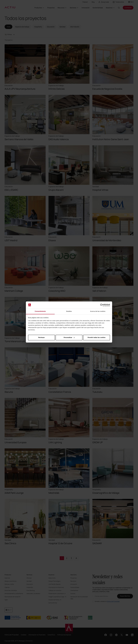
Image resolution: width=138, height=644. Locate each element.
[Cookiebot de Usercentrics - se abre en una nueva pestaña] (102, 305)
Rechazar (41, 338)
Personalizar (69, 338)
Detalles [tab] (69, 311)
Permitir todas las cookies (97, 338)
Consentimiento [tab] (40, 311)
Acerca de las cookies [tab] (98, 311)
